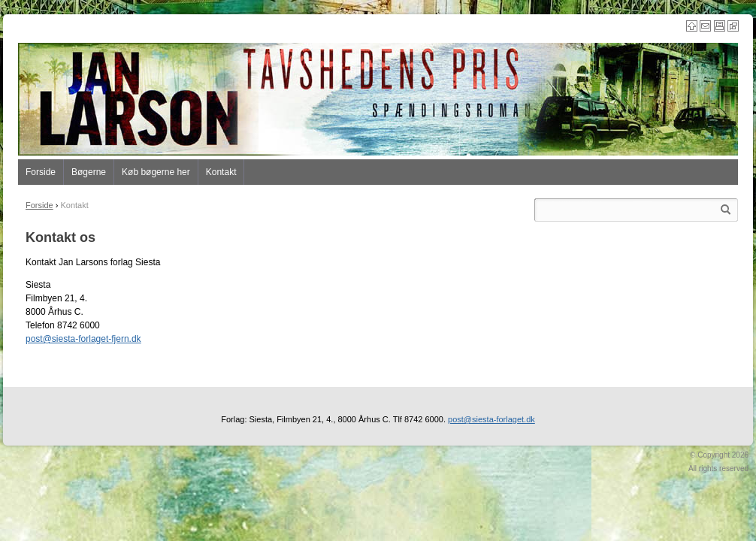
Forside (41, 172)
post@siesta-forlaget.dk (491, 419)
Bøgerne (89, 172)
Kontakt (221, 172)
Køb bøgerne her (156, 172)
